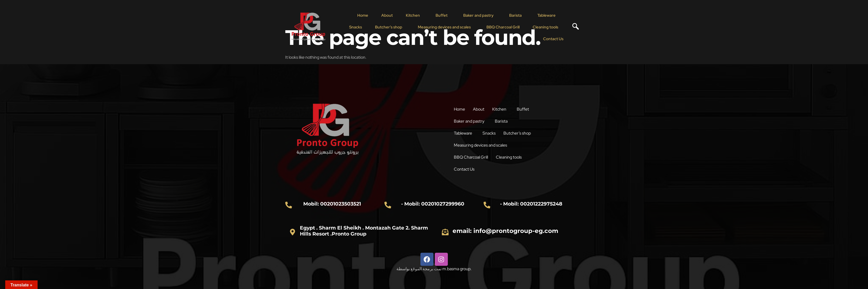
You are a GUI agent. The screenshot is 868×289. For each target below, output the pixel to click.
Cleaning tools (545, 27)
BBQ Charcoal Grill (503, 27)
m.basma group (456, 269)
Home (363, 15)
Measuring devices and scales (444, 27)
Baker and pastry (478, 15)
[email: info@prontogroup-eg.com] (445, 232)
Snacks (356, 27)
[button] (414, 16)
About (387, 15)
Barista (515, 15)
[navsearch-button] (574, 27)
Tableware (546, 15)
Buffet (442, 15)
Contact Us (553, 39)
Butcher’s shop (389, 27)
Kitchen (413, 15)
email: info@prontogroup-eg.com (505, 231)
